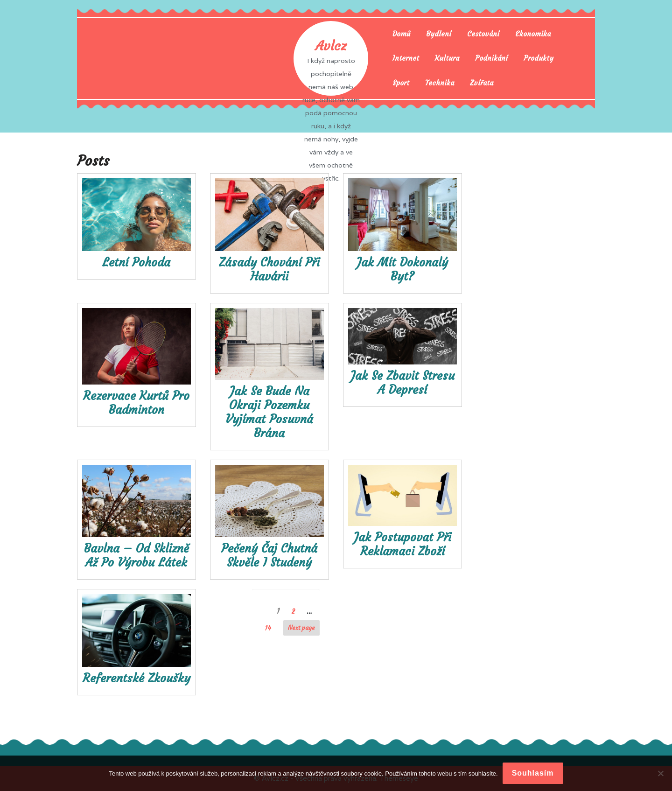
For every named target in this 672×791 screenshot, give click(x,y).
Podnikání (491, 58)
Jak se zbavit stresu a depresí (402, 383)
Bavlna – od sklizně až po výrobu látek (136, 556)
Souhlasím (533, 773)
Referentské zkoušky (136, 678)
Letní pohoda (136, 262)
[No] (660, 773)
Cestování (483, 34)
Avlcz (331, 46)
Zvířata (482, 83)
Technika (440, 83)
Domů (401, 34)
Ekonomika (533, 34)
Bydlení (439, 34)
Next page (301, 628)
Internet (406, 58)
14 (270, 628)
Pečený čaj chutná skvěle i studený (269, 556)
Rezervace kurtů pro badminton (136, 403)
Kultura (447, 58)
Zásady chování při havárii (269, 269)
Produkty (539, 58)
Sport (401, 83)
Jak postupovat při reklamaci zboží (402, 544)
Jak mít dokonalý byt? (402, 269)
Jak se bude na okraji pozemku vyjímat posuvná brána (269, 412)
